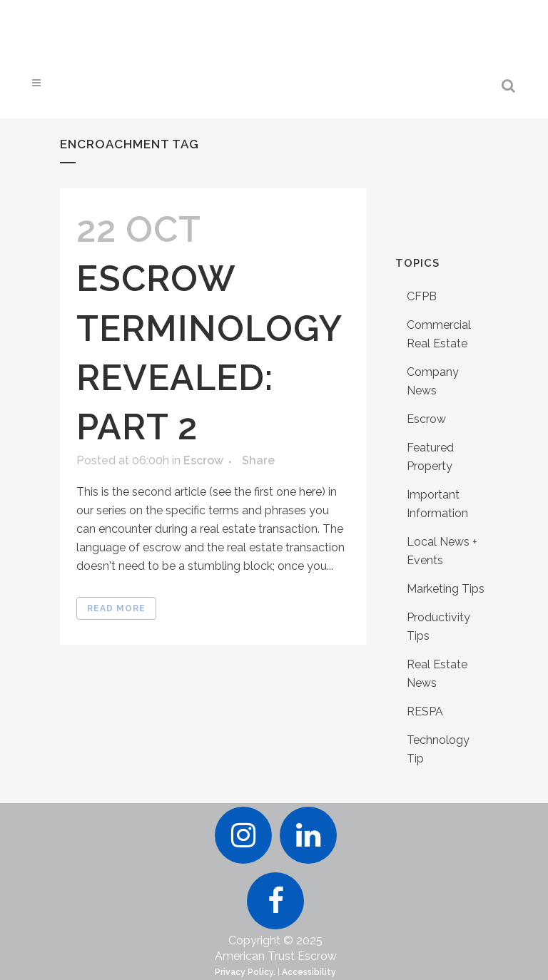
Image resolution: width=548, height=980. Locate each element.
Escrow (203, 460)
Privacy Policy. (245, 972)
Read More (116, 608)
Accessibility (309, 972)
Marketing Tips (446, 589)
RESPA (425, 711)
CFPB (422, 296)
